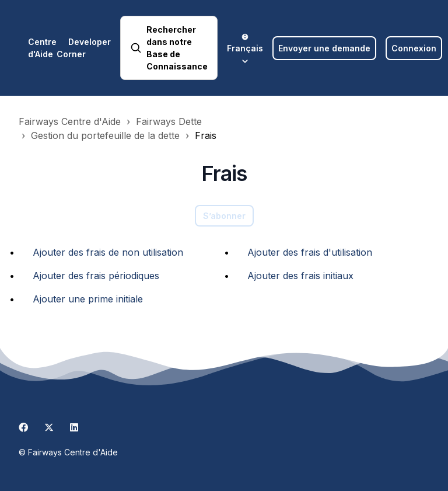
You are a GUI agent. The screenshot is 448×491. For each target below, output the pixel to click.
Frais (206, 135)
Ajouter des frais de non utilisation (108, 252)
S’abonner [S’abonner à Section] (224, 216)
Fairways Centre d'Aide (70, 121)
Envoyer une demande (324, 48)
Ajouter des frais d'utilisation (310, 252)
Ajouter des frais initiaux (300, 276)
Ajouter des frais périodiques (96, 276)
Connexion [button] (414, 48)
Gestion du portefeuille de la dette (105, 135)
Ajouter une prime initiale (88, 299)
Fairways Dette (169, 121)
